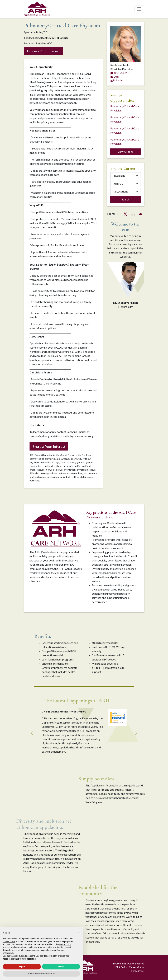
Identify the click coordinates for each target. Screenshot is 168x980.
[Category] (126, 176)
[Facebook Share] (118, 214)
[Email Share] (140, 214)
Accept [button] (61, 967)
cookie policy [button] (65, 944)
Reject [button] (22, 967)
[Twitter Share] (125, 214)
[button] (78, 933)
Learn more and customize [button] (41, 974)
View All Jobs (125, 152)
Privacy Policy (119, 963)
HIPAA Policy (120, 967)
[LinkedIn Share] (133, 214)
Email (115, 77)
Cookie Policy (136, 963)
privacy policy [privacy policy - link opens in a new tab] (9, 941)
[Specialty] (126, 184)
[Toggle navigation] (139, 9)
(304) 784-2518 (120, 73)
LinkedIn (116, 80)
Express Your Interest (43, 51)
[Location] (126, 191)
